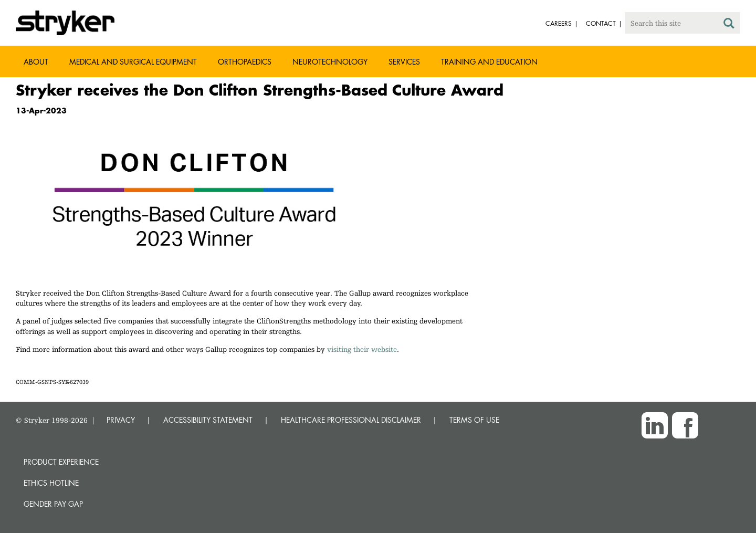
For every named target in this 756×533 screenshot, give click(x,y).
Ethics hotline (51, 483)
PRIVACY (121, 420)
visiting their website (362, 349)
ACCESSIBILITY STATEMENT (208, 420)
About (36, 62)
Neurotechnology (330, 62)
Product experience (61, 462)
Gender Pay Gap (53, 504)
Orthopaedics (245, 62)
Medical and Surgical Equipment (133, 62)
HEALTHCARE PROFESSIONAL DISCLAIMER (351, 420)
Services (404, 62)
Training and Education (489, 62)
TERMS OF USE (474, 420)
